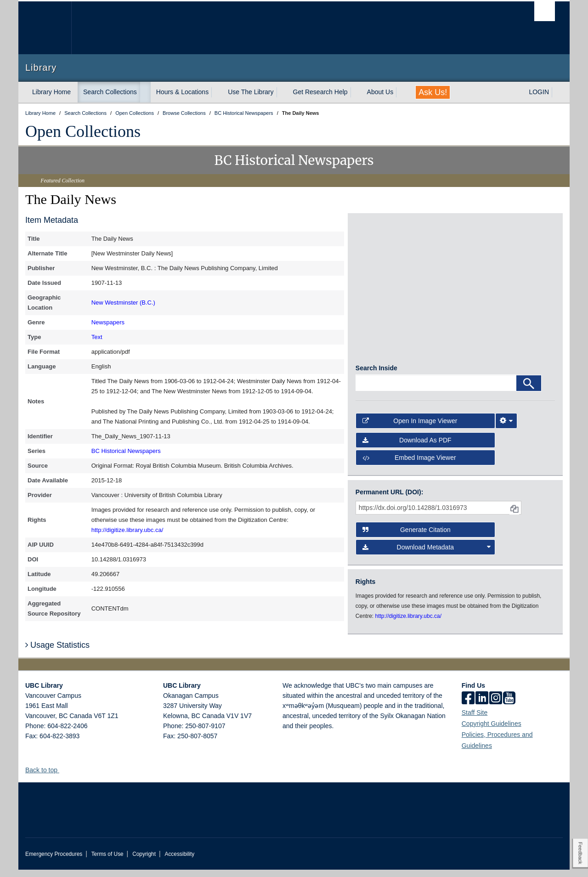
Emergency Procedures (54, 861)
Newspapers (108, 322)
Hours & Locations (182, 92)
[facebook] (468, 706)
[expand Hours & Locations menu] (217, 92)
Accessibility (179, 861)
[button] (63, 777)
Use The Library (251, 92)
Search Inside (376, 376)
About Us (380, 92)
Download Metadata (427, 554)
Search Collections (110, 92)
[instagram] (496, 706)
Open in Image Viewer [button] (410, 428)
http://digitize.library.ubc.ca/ (127, 530)
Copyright (144, 861)
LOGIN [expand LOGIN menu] (539, 92)
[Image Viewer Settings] (506, 428)
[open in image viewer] (381, 258)
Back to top (46, 777)
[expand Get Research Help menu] (356, 92)
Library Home (51, 92)
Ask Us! (433, 92)
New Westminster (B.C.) (123, 303)
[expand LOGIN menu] (557, 92)
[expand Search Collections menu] (145, 92)
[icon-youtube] (509, 706)
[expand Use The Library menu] (282, 92)
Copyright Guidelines (492, 731)
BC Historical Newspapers (126, 451)
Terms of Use (107, 861)
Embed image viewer (409, 465)
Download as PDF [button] (407, 447)
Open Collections (83, 131)
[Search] (529, 391)
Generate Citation (407, 537)
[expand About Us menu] (401, 92)
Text (97, 337)
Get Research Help (320, 92)
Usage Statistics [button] (57, 652)
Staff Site (475, 720)
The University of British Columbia (45, 28)
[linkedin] (482, 706)
